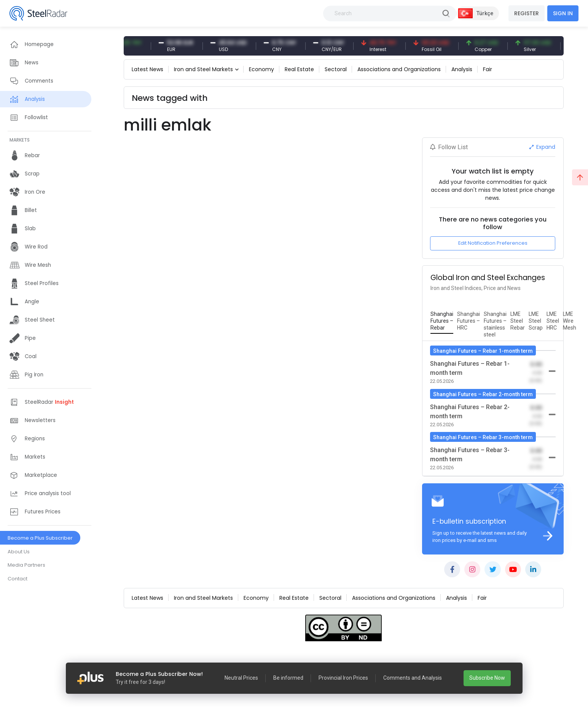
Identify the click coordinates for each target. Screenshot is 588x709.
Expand (543, 147)
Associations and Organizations (399, 69)
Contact (18, 579)
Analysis (462, 69)
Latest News (147, 69)
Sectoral (336, 69)
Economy (261, 69)
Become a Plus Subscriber (40, 538)
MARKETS (20, 140)
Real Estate (299, 69)
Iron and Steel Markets (203, 69)
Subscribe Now (487, 678)
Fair (488, 69)
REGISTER (527, 13)
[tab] (442, 321)
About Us (19, 552)
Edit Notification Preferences (493, 243)
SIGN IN (563, 13)
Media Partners (26, 565)
